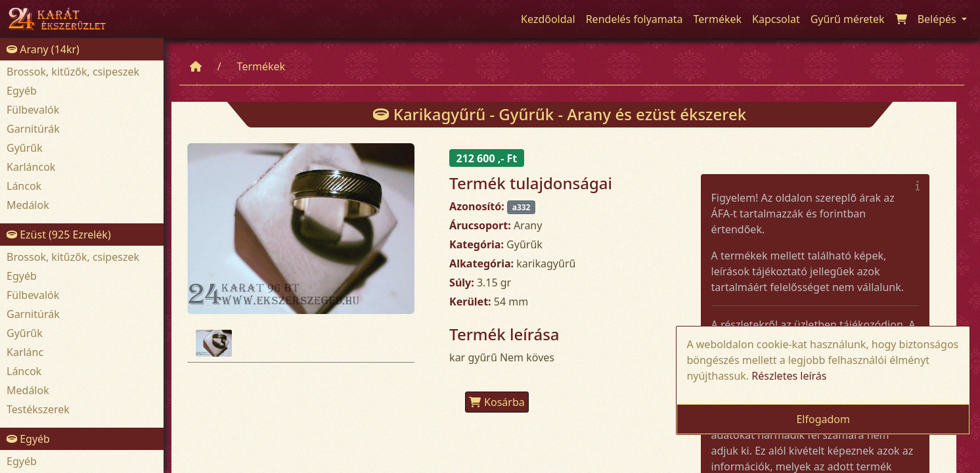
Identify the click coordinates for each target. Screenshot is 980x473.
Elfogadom (823, 419)
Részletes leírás (789, 376)
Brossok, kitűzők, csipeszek (73, 72)
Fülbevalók (33, 110)
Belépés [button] (938, 19)
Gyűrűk (25, 148)
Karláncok (31, 167)
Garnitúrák (33, 129)
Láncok (24, 186)
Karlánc (25, 352)
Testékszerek (38, 409)
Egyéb (22, 91)
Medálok (28, 205)
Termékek (261, 66)
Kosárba (497, 402)
